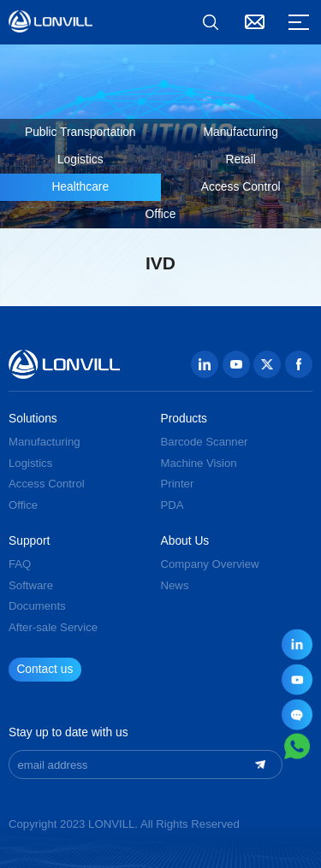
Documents (37, 606)
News (175, 585)
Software (31, 585)
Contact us (45, 669)
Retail (241, 159)
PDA (172, 505)
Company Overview (210, 564)
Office (161, 214)
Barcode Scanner (205, 442)
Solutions (33, 419)
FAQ (20, 564)
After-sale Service (53, 627)
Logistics (80, 159)
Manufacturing (241, 132)
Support (29, 541)
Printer (178, 484)
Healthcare (80, 187)
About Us (185, 541)
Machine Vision (199, 463)
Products (184, 419)
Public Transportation (80, 132)
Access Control (241, 187)
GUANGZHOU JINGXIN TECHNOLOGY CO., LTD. (51, 21)
